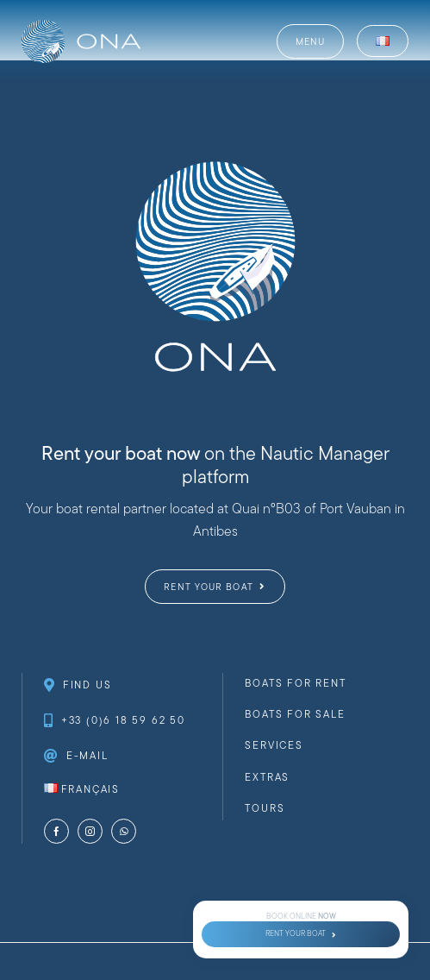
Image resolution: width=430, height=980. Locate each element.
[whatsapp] (124, 831)
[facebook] (56, 831)
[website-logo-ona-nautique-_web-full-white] (81, 26)
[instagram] (90, 831)
